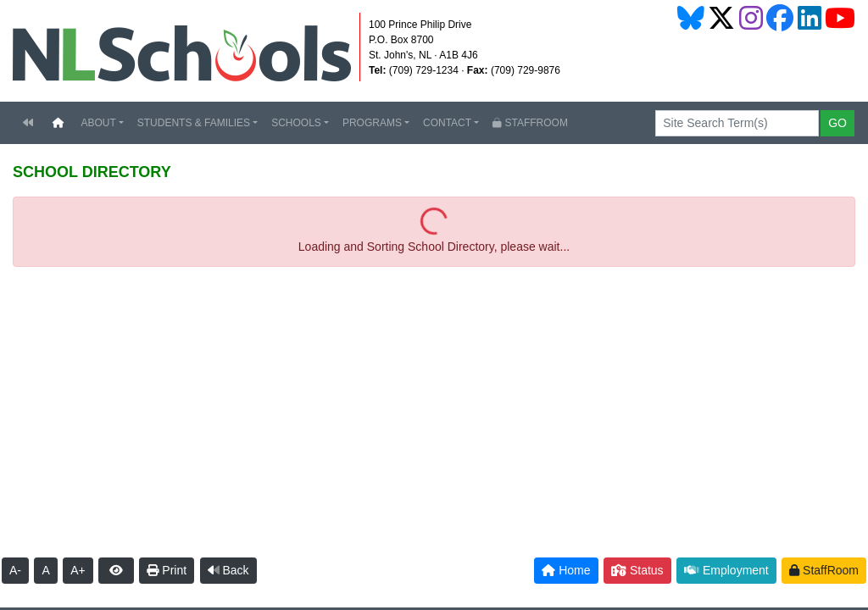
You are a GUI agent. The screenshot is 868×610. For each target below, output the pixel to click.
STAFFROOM (530, 123)
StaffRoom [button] (824, 570)
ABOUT (98, 123)
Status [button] (637, 570)
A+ (78, 570)
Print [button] (167, 570)
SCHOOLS (296, 123)
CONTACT (447, 123)
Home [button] (566, 570)
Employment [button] (726, 570)
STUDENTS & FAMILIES (194, 123)
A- (15, 570)
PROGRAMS (372, 123)
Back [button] (228, 570)
